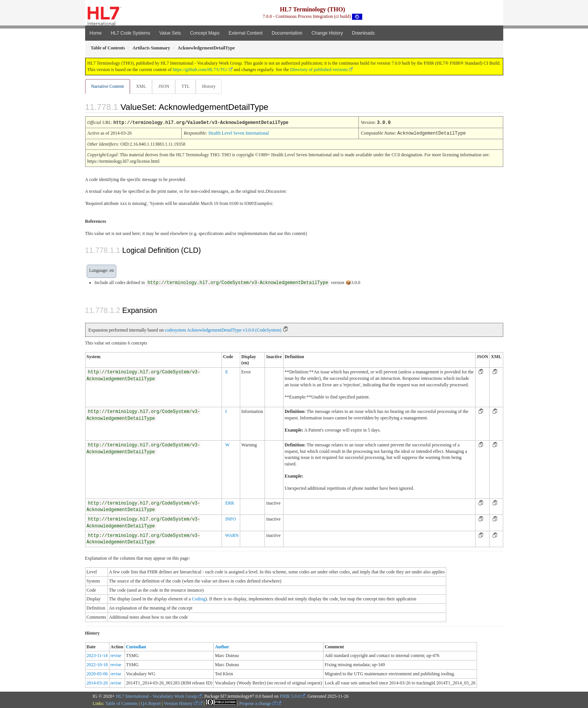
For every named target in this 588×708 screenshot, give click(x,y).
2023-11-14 (97, 655)
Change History (327, 33)
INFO (231, 519)
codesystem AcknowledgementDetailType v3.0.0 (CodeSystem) (223, 330)
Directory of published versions (319, 70)
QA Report (151, 703)
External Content (245, 33)
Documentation (287, 33)
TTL (188, 86)
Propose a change (258, 703)
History (212, 86)
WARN (232, 535)
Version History (181, 703)
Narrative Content (108, 86)
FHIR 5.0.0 (290, 696)
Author (222, 646)
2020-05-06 (97, 673)
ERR (230, 503)
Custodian (136, 646)
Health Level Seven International (239, 133)
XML (142, 86)
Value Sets (170, 33)
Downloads (363, 33)
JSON (165, 86)
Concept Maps (205, 33)
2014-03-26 (97, 683)
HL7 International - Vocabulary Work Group (156, 696)
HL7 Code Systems (131, 33)
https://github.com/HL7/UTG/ (200, 70)
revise (116, 655)
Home (96, 33)
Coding (199, 598)
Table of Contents (121, 703)
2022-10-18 (97, 664)
